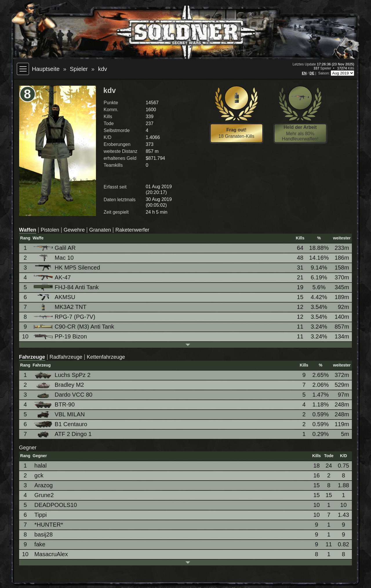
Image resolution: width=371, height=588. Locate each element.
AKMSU (55, 297)
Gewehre (74, 230)
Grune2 (44, 495)
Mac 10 (54, 258)
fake (40, 544)
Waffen (28, 230)
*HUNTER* (49, 525)
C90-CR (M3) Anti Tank (74, 327)
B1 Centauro (61, 424)
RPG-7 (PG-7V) (65, 317)
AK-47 (53, 277)
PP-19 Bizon (61, 336)
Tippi (41, 515)
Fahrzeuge (32, 357)
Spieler (79, 69)
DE (312, 73)
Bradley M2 (59, 385)
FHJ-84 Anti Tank (67, 287)
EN (304, 73)
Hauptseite (46, 69)
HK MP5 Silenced (67, 268)
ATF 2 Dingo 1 (63, 434)
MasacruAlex (51, 554)
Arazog (44, 485)
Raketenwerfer (132, 230)
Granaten (100, 230)
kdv (102, 69)
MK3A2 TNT (61, 307)
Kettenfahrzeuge (106, 357)
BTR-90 (55, 405)
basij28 (44, 534)
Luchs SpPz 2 (62, 375)
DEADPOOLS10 (56, 505)
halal (41, 466)
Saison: (324, 73)
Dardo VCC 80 (63, 395)
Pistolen (50, 230)
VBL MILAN (60, 414)
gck (39, 475)
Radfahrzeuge (66, 357)
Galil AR (55, 248)
